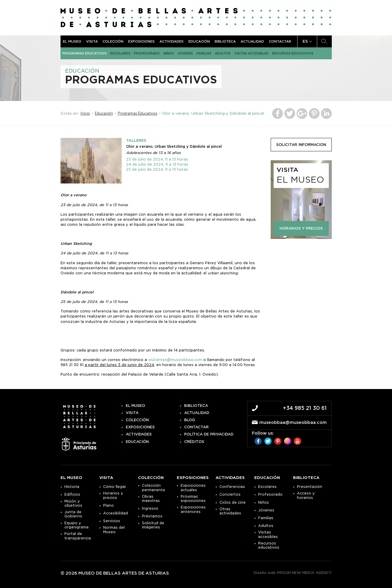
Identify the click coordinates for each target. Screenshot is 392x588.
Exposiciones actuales (193, 488)
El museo (72, 41)
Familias (204, 53)
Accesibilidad (116, 513)
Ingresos (150, 508)
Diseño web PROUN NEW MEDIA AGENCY (293, 573)
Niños (169, 53)
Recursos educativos (293, 53)
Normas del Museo (114, 530)
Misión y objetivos (73, 503)
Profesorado (147, 53)
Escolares (120, 53)
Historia (72, 487)
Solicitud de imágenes (153, 525)
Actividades (172, 41)
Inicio (85, 113)
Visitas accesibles (251, 53)
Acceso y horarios (306, 495)
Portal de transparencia (78, 536)
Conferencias (232, 487)
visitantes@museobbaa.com (175, 360)
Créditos (194, 442)
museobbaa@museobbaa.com (293, 422)
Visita (92, 41)
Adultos (223, 53)
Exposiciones (141, 41)
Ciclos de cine (233, 503)
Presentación (310, 487)
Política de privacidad (209, 434)
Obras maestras (151, 499)
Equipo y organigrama (76, 525)
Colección (113, 41)
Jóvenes (185, 53)
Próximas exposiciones (193, 499)
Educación (199, 41)
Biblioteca (225, 41)
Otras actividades (230, 511)
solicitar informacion (301, 145)
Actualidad (252, 41)
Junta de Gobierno (73, 514)
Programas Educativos (85, 53)
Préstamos (152, 516)
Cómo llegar (115, 487)
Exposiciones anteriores (193, 509)
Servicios (112, 521)
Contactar (280, 41)
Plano (109, 505)
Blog (190, 420)
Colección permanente (154, 488)
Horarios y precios (113, 495)
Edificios (72, 494)
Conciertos (230, 494)
